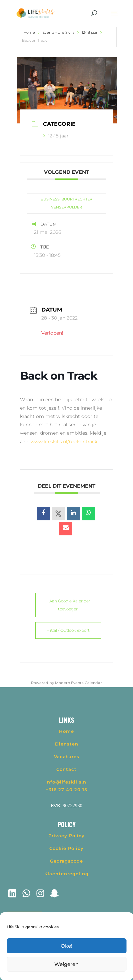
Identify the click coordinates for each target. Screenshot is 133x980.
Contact (66, 769)
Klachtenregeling (66, 874)
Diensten (67, 744)
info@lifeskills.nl (67, 782)
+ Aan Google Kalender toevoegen (68, 605)
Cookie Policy (66, 848)
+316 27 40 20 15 (66, 790)
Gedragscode (66, 861)
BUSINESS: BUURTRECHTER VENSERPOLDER (66, 203)
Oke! (66, 946)
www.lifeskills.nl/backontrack (64, 442)
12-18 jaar (89, 32)
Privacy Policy (66, 836)
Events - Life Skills (58, 32)
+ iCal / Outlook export (68, 630)
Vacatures (67, 757)
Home (30, 32)
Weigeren (66, 964)
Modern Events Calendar (78, 683)
